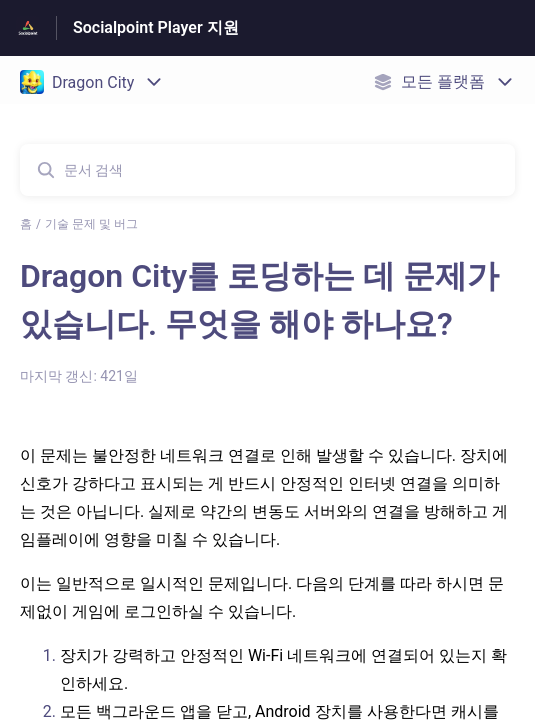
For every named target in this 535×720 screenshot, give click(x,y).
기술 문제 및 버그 (91, 224)
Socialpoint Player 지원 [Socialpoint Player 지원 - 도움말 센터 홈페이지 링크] (156, 27)
